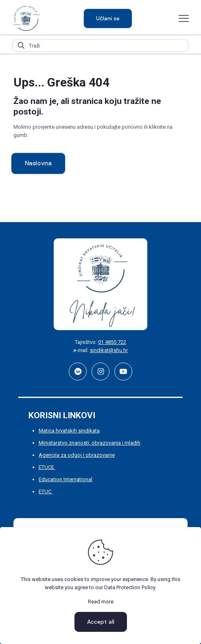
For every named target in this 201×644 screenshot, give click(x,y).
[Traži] (101, 45)
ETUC (46, 492)
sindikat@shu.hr (109, 350)
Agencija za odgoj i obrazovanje (77, 455)
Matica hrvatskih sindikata (69, 431)
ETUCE (47, 467)
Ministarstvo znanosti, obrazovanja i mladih (90, 443)
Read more (101, 602)
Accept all (101, 622)
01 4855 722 (112, 342)
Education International (66, 479)
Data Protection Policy (130, 587)
